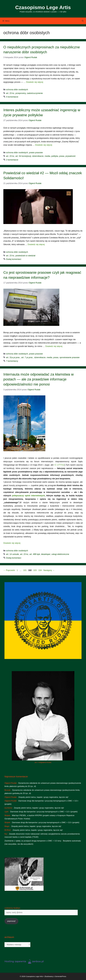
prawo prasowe (36, 153)
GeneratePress (61, 976)
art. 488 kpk (35, 554)
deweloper (46, 554)
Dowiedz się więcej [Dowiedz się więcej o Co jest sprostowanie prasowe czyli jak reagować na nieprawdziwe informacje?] (54, 346)
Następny (49, 570)
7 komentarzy (12, 361)
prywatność (70, 156)
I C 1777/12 (59, 465)
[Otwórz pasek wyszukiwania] (83, 21)
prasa (62, 156)
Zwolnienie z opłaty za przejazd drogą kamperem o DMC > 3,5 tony (33, 841)
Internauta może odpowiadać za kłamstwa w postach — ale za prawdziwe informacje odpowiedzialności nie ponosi (39, 379)
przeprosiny (21, 93)
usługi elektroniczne (60, 554)
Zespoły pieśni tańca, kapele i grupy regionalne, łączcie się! (43, 797)
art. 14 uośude (12, 554)
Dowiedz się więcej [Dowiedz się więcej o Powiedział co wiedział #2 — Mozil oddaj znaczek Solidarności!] (36, 244)
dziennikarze (38, 156)
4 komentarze (12, 97)
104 (40, 570)
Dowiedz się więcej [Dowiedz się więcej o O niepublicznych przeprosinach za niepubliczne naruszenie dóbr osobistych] (35, 82)
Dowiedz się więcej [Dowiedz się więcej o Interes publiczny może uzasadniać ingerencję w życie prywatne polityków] (44, 145)
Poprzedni (9, 570)
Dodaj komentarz (14, 259)
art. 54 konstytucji (23, 156)
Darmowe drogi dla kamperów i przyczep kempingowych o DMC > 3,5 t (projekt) (44, 812)
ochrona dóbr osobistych (17, 90)
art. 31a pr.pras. (13, 357)
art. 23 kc (10, 93)
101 (25, 570)
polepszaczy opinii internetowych (28, 496)
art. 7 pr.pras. (27, 357)
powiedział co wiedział (25, 256)
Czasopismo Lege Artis (43, 7)
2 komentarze (12, 160)
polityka (55, 156)
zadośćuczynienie (35, 93)
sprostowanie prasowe (69, 357)
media (47, 156)
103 (35, 570)
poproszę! (11, 921)
